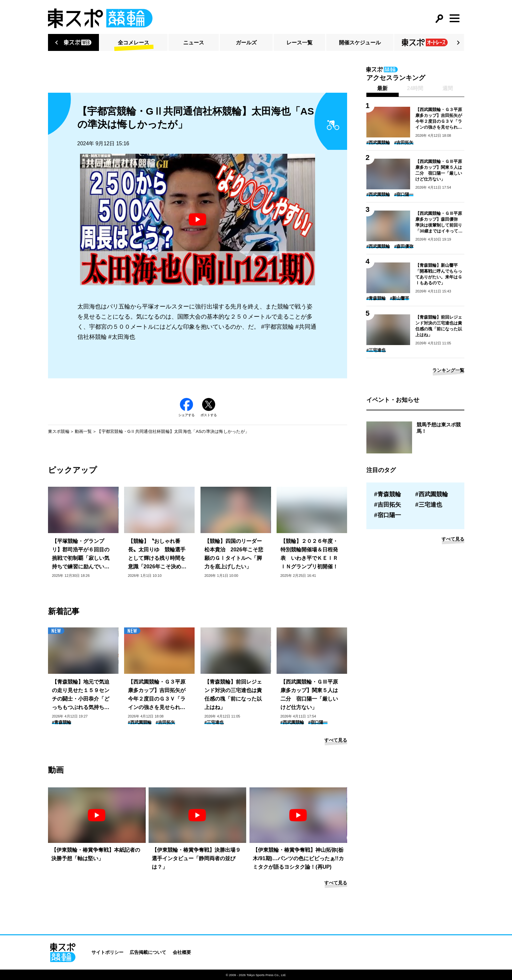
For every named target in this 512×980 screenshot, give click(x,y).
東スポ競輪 (59, 431)
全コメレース (134, 43)
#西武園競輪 (140, 722)
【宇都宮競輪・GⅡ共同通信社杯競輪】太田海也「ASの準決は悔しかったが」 (173, 431)
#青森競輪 (62, 722)
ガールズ (246, 43)
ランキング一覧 (448, 370)
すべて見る (336, 740)
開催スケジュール (360, 43)
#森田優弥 (404, 246)
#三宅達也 (214, 722)
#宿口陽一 (318, 722)
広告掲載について (148, 952)
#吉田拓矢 (165, 722)
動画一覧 (83, 431)
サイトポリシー (107, 952)
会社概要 (182, 952)
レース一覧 (299, 43)
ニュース (194, 43)
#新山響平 (400, 298)
